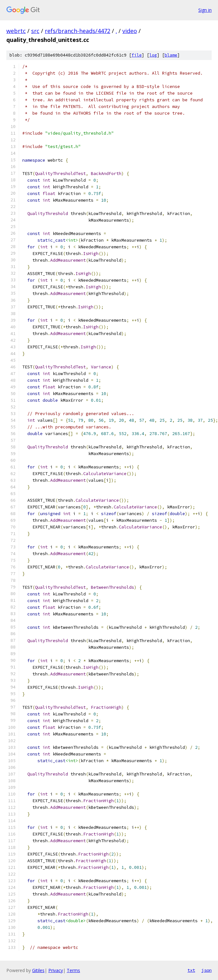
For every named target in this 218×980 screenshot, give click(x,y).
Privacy (56, 970)
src (35, 31)
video (130, 31)
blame (171, 55)
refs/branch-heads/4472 (78, 31)
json (207, 970)
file (137, 55)
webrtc (16, 31)
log (153, 55)
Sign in (205, 10)
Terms (73, 970)
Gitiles (38, 970)
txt (191, 970)
